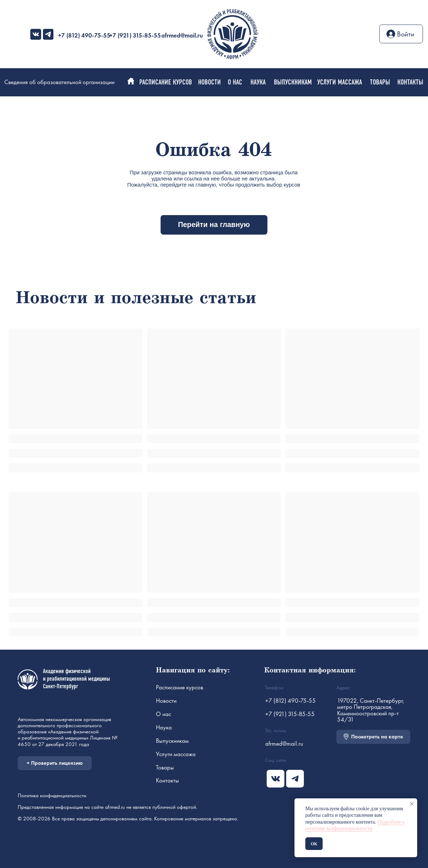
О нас (163, 714)
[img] (36, 34)
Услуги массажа (176, 754)
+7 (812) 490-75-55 (84, 35)
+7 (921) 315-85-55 (135, 35)
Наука (164, 727)
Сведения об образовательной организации (59, 82)
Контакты (167, 780)
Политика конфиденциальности (52, 795)
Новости (166, 701)
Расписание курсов (180, 687)
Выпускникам (172, 741)
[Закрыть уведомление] (412, 804)
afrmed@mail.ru (182, 35)
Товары (165, 767)
